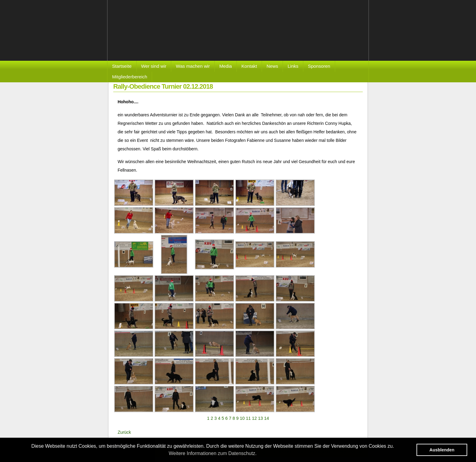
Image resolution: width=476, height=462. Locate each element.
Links (293, 66)
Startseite (122, 66)
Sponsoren (319, 66)
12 (254, 418)
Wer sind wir (154, 66)
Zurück (124, 432)
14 (267, 418)
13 (260, 418)
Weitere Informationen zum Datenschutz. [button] (213, 453)
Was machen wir (193, 66)
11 (248, 418)
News (272, 66)
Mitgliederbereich (130, 77)
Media (225, 66)
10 (242, 418)
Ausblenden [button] (442, 450)
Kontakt (249, 66)
